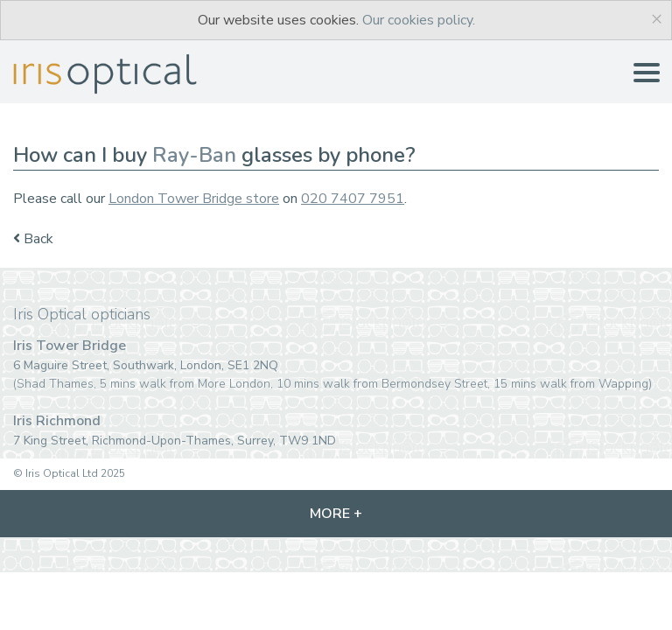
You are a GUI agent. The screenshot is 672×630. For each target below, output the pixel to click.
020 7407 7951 (353, 199)
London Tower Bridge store (194, 199)
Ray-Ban (194, 155)
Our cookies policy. (419, 20)
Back (33, 239)
